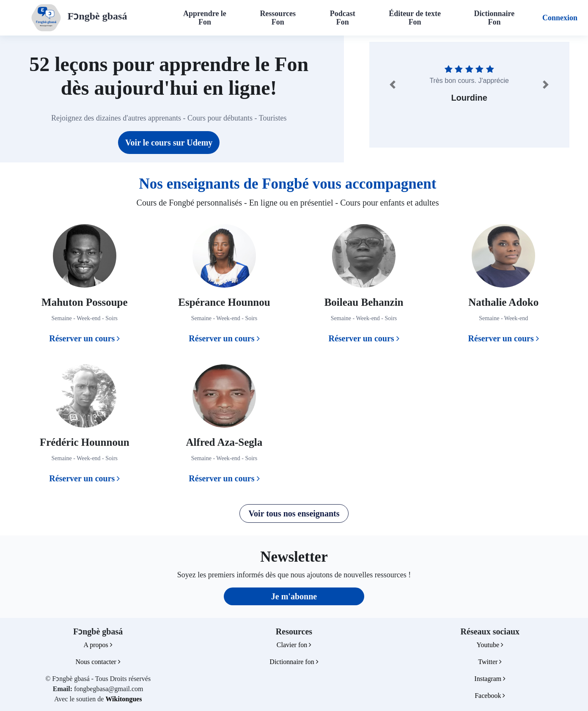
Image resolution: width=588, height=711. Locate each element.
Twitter (490, 662)
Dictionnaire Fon (495, 18)
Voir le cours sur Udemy (169, 143)
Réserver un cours (84, 338)
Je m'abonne (294, 596)
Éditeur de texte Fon (415, 18)
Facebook (490, 696)
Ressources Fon (278, 18)
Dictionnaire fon (294, 662)
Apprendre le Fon (205, 18)
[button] (393, 85)
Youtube (490, 645)
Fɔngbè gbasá (98, 16)
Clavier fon (294, 645)
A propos (98, 645)
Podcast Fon (343, 18)
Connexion (560, 18)
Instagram (490, 679)
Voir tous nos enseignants (294, 513)
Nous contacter (98, 662)
